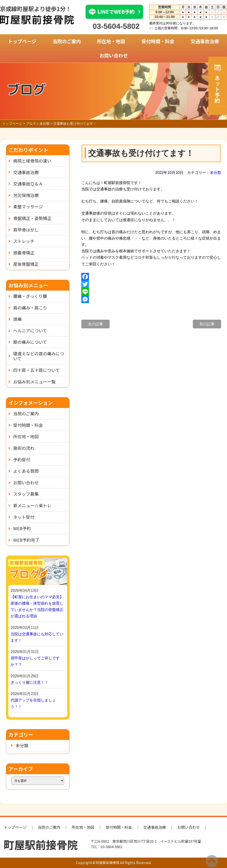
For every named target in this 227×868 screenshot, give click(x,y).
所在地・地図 (111, 41)
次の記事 (95, 324)
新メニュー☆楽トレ (32, 505)
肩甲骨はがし (26, 230)
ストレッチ (24, 241)
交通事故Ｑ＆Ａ (28, 184)
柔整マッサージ (28, 206)
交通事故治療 (205, 41)
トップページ (22, 41)
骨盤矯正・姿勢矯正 (32, 218)
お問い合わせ (114, 55)
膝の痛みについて (30, 342)
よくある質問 (26, 471)
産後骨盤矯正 (26, 264)
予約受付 (22, 460)
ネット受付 (24, 517)
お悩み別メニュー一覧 (34, 382)
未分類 (215, 173)
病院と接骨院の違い (32, 161)
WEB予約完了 (26, 540)
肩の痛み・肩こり (30, 308)
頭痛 (17, 319)
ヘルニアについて (30, 331)
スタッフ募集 (26, 494)
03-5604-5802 (116, 26)
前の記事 (207, 324)
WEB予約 (22, 528)
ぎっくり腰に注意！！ (29, 682)
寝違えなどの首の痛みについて (39, 356)
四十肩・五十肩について (36, 370)
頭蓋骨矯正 (24, 253)
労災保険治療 (26, 195)
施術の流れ (24, 448)
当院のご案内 (67, 41)
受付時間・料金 (158, 41)
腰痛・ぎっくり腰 (30, 296)
